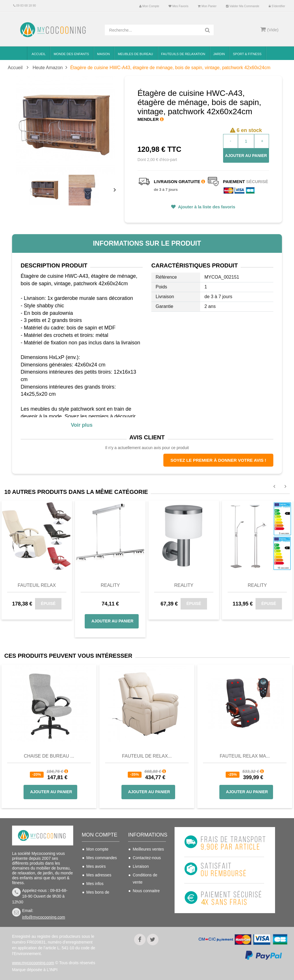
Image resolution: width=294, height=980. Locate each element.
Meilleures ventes (148, 849)
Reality (110, 585)
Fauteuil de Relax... (147, 756)
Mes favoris (178, 6)
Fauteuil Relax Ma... (245, 756)
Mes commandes (102, 858)
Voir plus (82, 425)
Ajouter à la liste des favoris (206, 207)
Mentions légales (148, 899)
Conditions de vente (145, 879)
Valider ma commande (243, 6)
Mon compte (149, 6)
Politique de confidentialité (145, 912)
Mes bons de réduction (98, 896)
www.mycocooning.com (33, 963)
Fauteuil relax (37, 585)
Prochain (117, 194)
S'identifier (277, 6)
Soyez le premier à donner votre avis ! (218, 460)
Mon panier (207, 6)
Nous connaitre (146, 891)
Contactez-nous (147, 858)
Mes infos (95, 884)
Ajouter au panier (246, 156)
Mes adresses (99, 875)
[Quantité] (246, 141)
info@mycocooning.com (44, 917)
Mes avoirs (96, 866)
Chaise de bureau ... (49, 756)
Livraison (141, 866)
